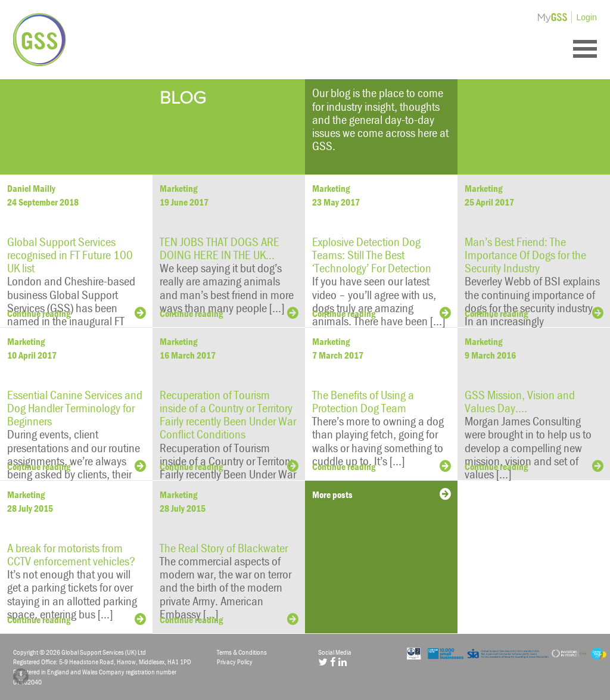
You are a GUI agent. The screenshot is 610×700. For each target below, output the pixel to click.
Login (587, 17)
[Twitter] (323, 662)
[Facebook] (333, 662)
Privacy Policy (235, 662)
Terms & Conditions (242, 652)
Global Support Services (40, 40)
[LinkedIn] (343, 662)
